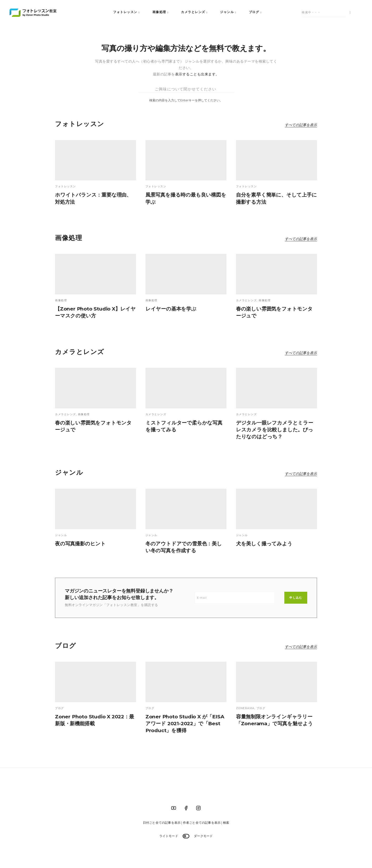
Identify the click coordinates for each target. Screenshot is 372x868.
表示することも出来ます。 (197, 74)
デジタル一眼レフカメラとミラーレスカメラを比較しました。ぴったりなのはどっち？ (275, 430)
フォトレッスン (125, 12)
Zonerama (245, 708)
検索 (226, 823)
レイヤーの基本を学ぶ (171, 309)
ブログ (254, 12)
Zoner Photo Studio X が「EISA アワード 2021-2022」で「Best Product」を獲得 (185, 723)
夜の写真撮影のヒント (80, 544)
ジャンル (227, 12)
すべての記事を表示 (301, 125)
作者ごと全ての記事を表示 (202, 823)
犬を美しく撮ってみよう (264, 544)
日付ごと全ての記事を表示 (162, 823)
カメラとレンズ (193, 12)
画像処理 (159, 12)
